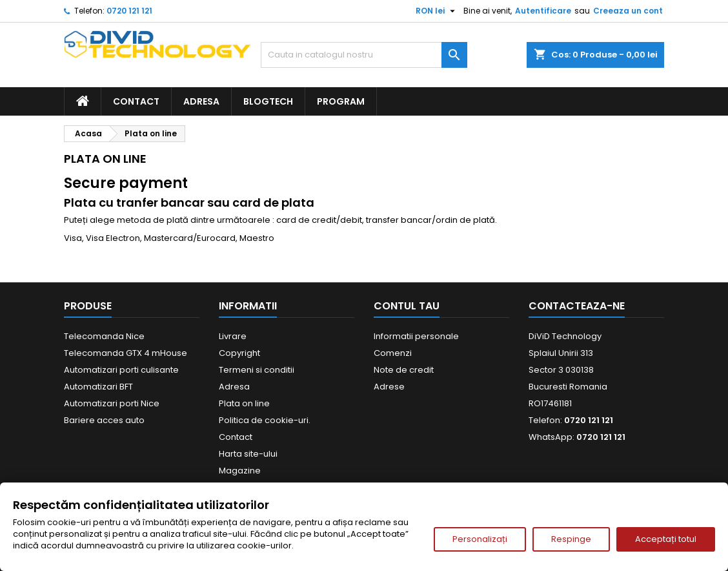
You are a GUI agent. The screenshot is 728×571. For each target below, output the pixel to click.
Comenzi (393, 353)
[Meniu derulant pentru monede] (437, 11)
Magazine (240, 471)
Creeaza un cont (628, 11)
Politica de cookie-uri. (265, 420)
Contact (136, 101)
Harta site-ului (248, 454)
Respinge (571, 539)
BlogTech (268, 101)
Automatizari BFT (98, 387)
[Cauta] (364, 55)
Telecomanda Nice (104, 336)
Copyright (239, 353)
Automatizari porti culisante (121, 370)
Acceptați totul (666, 539)
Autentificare (543, 11)
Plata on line (244, 403)
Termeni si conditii (257, 370)
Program (341, 101)
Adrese (389, 387)
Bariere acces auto (104, 420)
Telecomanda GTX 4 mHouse (126, 353)
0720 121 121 (129, 11)
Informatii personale (416, 336)
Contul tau (407, 306)
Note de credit (404, 370)
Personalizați (480, 539)
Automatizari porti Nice (112, 403)
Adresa (201, 101)
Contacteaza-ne (577, 306)
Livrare (233, 336)
